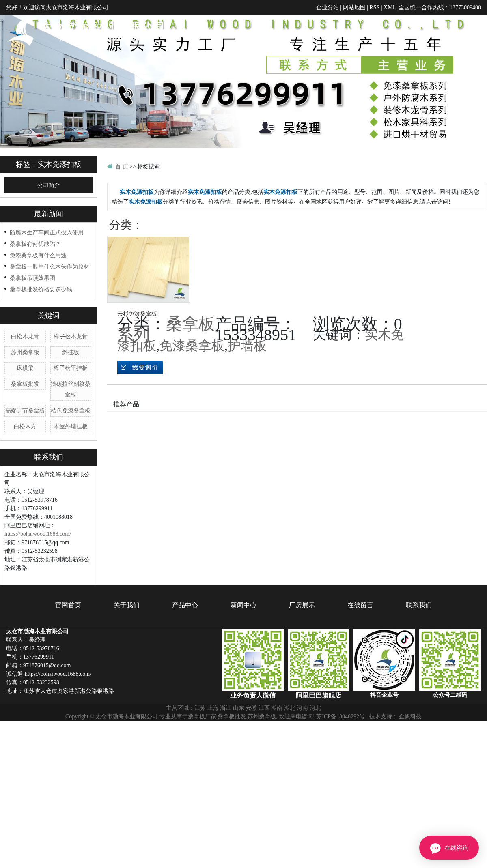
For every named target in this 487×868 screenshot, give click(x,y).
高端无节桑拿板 (25, 421)
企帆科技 (410, 727)
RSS (374, 7)
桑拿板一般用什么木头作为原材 (50, 277)
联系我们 (468, 70)
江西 (264, 718)
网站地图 (354, 7)
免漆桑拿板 (192, 356)
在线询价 (140, 378)
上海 (213, 718)
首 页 (122, 177)
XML (390, 7)
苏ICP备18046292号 (340, 727)
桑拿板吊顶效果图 (32, 288)
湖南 (277, 718)
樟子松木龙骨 (71, 347)
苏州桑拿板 (25, 363)
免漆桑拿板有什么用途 (38, 266)
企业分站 (328, 7)
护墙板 (247, 356)
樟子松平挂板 (71, 378)
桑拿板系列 (166, 339)
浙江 (226, 718)
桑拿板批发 (25, 394)
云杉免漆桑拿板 (137, 324)
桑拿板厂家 (202, 727)
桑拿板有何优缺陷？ (35, 254)
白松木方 (25, 437)
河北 (315, 718)
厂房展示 (417, 32)
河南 (302, 718)
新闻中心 (375, 32)
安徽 (251, 718)
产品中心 (332, 32)
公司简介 (49, 196)
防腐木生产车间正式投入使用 (47, 243)
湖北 (290, 718)
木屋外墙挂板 (71, 437)
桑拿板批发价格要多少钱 (41, 300)
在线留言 (460, 32)
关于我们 (289, 32)
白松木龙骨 (25, 347)
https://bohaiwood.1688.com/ (38, 544)
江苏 (200, 718)
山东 (239, 718)
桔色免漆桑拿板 (71, 421)
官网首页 (247, 32)
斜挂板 (71, 363)
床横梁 (25, 378)
